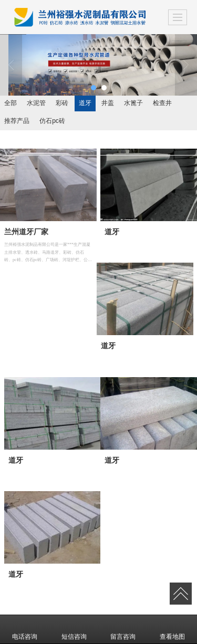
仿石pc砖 (52, 121)
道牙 (85, 103)
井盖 (108, 103)
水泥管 (36, 103)
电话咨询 (25, 629)
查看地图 (172, 629)
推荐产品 (17, 121)
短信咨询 (74, 629)
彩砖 (62, 103)
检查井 (162, 103)
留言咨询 (123, 629)
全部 (11, 103)
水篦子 (133, 103)
